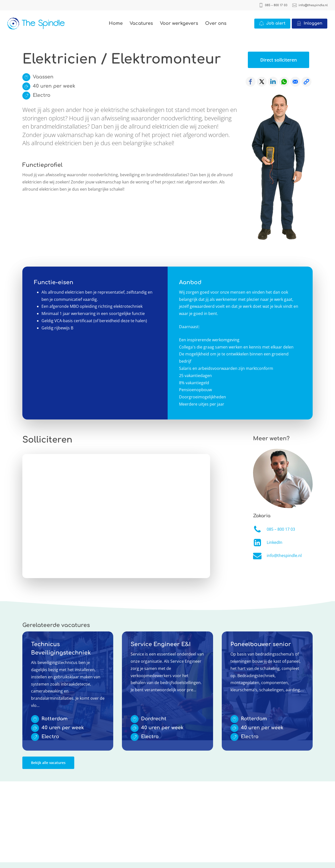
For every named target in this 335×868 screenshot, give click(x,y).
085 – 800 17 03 (281, 529)
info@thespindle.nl (284, 556)
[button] (279, 60)
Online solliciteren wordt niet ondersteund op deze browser (116, 516)
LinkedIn (275, 542)
